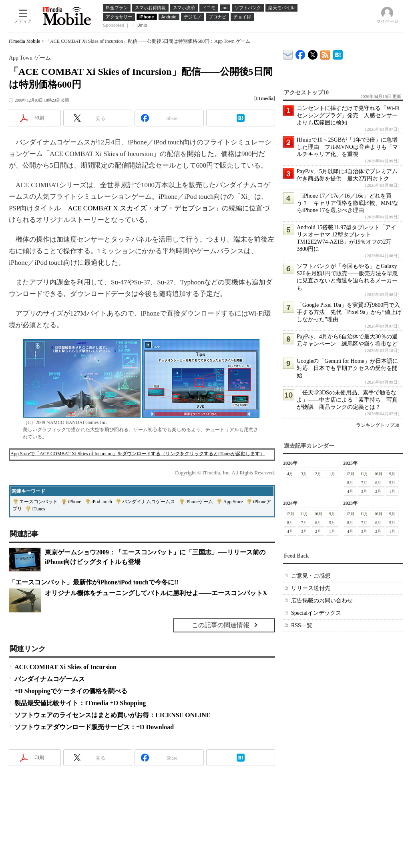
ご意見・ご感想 (311, 576)
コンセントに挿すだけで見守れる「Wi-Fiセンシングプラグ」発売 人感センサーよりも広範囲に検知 (348, 115)
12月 (350, 474)
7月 (364, 483)
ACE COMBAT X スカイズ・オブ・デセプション (141, 208)
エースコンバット (38, 502)
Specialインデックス (316, 613)
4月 (290, 474)
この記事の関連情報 (221, 625)
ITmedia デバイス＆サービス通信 (288, 53)
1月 (332, 474)
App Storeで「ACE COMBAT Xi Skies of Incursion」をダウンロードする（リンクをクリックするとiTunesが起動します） (138, 454)
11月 (364, 474)
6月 (378, 483)
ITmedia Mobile (24, 41)
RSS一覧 (302, 625)
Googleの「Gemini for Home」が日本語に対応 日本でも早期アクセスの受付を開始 (347, 368)
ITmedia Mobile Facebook (300, 53)
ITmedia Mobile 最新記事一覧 (325, 53)
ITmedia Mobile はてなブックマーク (338, 53)
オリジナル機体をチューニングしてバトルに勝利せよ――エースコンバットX (156, 593)
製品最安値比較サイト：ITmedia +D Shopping (80, 703)
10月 (378, 474)
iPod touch (102, 502)
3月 (304, 474)
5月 (392, 483)
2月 (318, 474)
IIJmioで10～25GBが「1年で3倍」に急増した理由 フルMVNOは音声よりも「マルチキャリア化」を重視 (347, 147)
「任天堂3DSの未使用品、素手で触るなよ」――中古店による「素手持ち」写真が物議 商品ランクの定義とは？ (347, 400)
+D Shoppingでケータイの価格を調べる (71, 691)
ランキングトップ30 (378, 425)
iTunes (38, 509)
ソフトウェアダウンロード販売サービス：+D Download (94, 727)
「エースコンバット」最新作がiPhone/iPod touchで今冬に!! (94, 582)
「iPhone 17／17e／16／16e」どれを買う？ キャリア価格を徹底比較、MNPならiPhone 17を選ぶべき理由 (348, 203)
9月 (392, 474)
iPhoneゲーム (199, 502)
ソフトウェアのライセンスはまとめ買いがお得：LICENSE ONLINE (112, 715)
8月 (350, 483)
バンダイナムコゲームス (149, 502)
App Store (233, 502)
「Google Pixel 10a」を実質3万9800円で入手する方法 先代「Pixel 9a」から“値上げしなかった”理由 (349, 312)
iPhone (74, 502)
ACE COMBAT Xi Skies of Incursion (65, 667)
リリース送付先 (311, 588)
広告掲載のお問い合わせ (322, 601)
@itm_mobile (313, 53)
